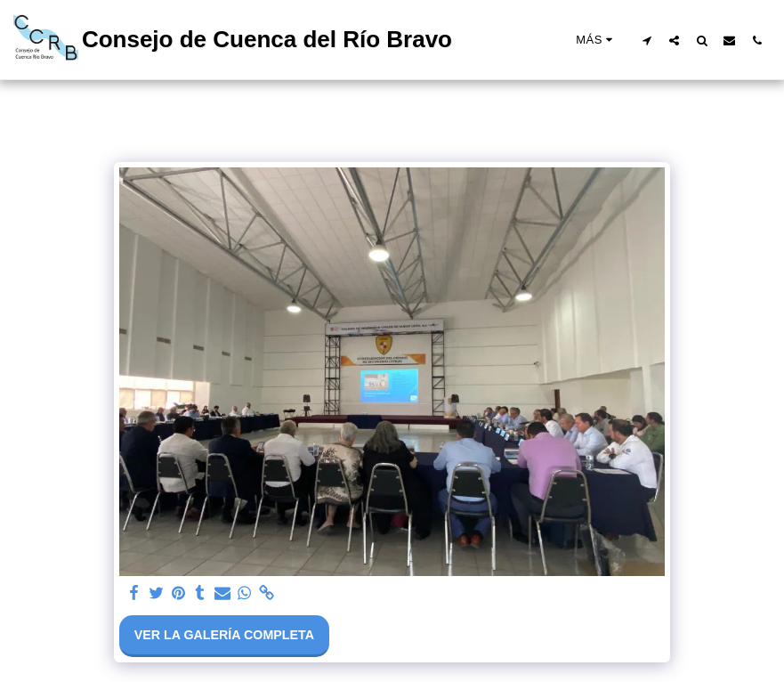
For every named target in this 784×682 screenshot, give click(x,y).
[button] (647, 40)
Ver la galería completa (224, 635)
